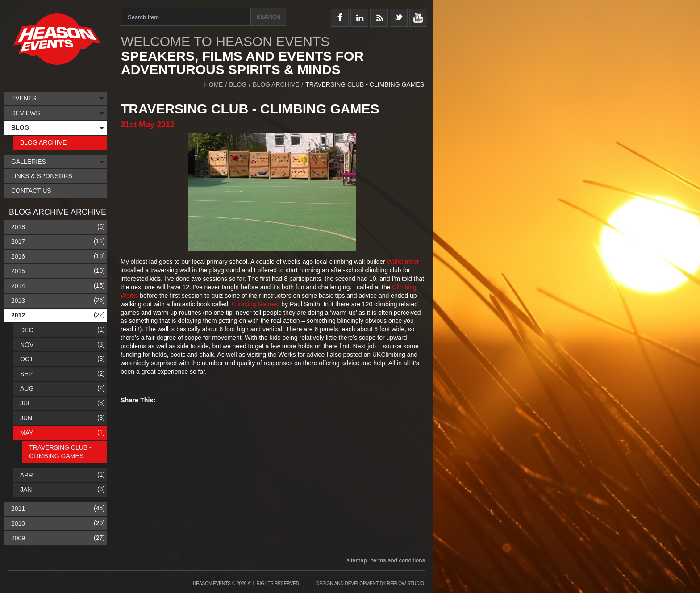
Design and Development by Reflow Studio (370, 583)
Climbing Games (255, 304)
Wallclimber (403, 262)
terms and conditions (398, 560)
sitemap (357, 560)
